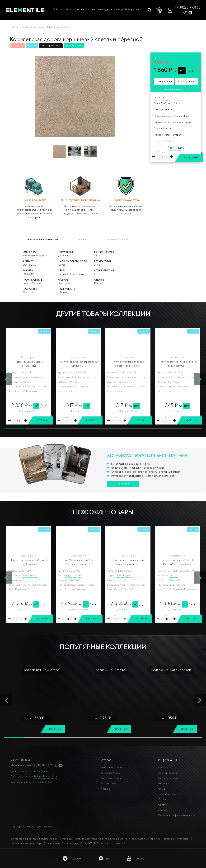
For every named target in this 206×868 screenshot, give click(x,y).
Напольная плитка (110, 778)
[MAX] (105, 858)
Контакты (164, 768)
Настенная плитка (110, 773)
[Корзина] (159, 10)
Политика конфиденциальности (177, 815)
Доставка (90, 10)
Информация (132, 10)
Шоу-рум (119, 10)
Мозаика (105, 789)
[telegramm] (72, 858)
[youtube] (135, 858)
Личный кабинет (168, 794)
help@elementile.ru (46, 776)
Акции (162, 810)
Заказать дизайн (104, 10)
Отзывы (163, 789)
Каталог (58, 10)
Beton (25, 576)
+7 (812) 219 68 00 (187, 8)
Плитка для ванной (111, 768)
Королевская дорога (179, 122)
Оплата (162, 805)
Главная (14, 27)
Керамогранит (108, 784)
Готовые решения (75, 10)
